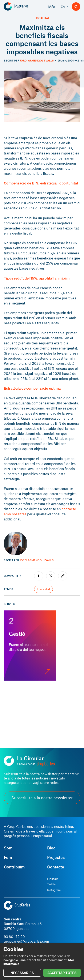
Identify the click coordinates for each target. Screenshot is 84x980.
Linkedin (53, 879)
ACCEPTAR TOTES (62, 973)
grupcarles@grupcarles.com (26, 941)
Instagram (54, 890)
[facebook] (39, 576)
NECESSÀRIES (22, 973)
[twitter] (51, 576)
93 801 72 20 (14, 936)
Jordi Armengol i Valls (37, 60)
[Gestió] (30, 646)
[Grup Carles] (23, 7)
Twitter (52, 884)
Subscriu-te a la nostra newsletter (42, 798)
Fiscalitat (42, 18)
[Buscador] (76, 7)
